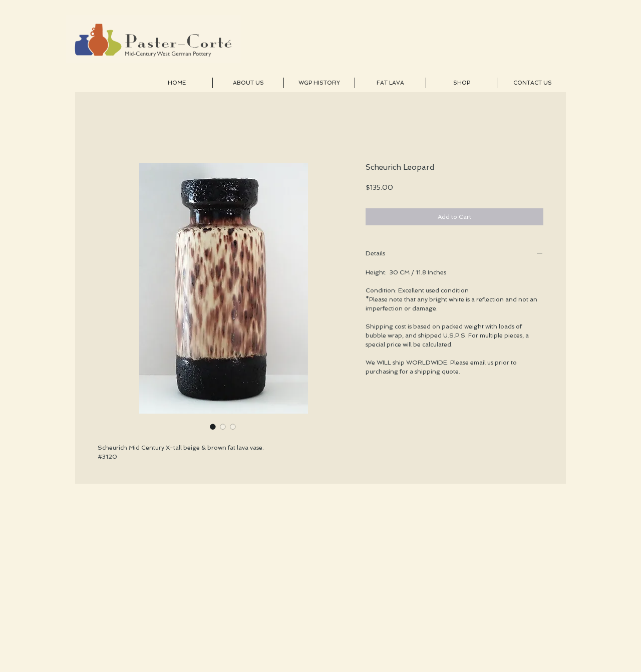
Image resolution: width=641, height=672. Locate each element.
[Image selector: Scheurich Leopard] (213, 427)
